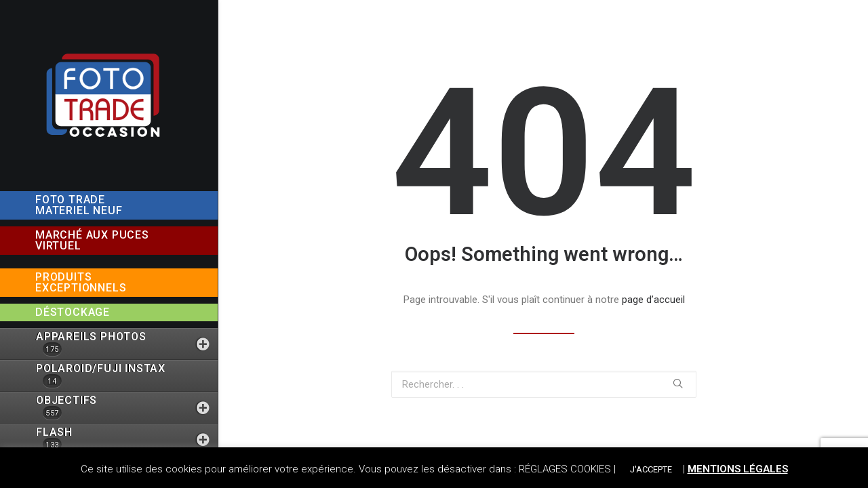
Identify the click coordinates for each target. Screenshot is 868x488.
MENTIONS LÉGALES (738, 469)
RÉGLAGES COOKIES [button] (565, 469)
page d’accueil (653, 300)
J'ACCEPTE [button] (651, 469)
